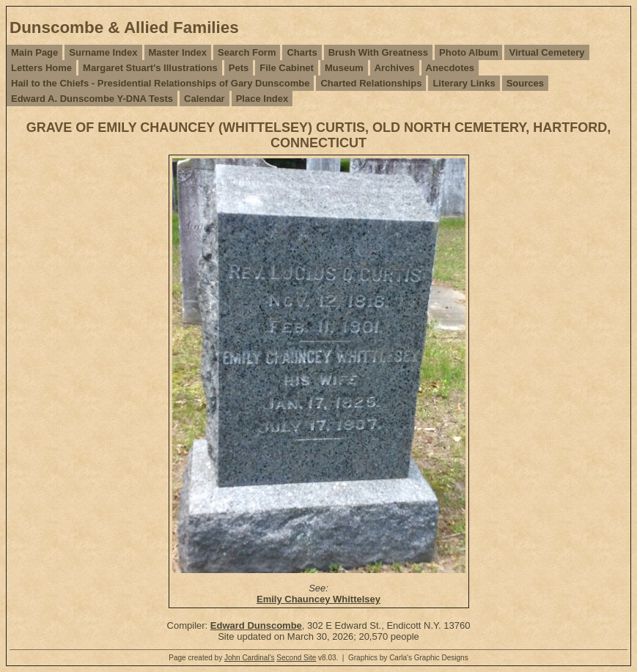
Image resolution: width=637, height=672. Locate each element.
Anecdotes (450, 68)
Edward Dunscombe (256, 625)
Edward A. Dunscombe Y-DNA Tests (92, 99)
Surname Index (103, 52)
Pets (239, 68)
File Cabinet (287, 68)
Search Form (247, 52)
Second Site (296, 658)
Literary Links (464, 83)
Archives (395, 68)
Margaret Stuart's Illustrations (150, 68)
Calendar (205, 99)
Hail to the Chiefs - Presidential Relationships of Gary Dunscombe (160, 83)
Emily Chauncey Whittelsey (318, 599)
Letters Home (41, 68)
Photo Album (468, 52)
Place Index (262, 99)
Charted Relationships (371, 83)
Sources (525, 83)
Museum (344, 68)
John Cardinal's (250, 658)
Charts (302, 52)
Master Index (178, 52)
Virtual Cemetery (546, 52)
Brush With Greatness (378, 52)
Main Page (34, 52)
